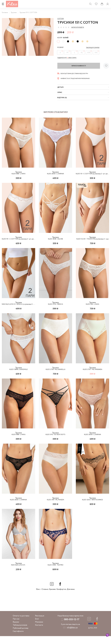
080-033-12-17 (72, 627)
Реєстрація (40, 624)
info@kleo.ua (72, 635)
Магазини (39, 630)
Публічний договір (21, 636)
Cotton (61, 19)
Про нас (16, 627)
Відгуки (16, 630)
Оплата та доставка (21, 624)
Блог (37, 627)
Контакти (39, 633)
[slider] (64, 27)
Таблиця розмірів (20, 633)
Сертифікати (18, 639)
